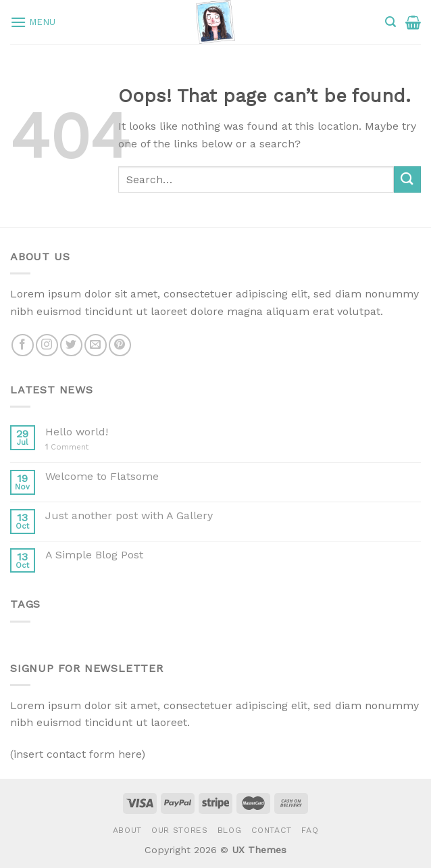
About (127, 830)
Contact (272, 830)
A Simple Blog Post (94, 555)
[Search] (390, 22)
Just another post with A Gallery (129, 515)
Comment (67, 447)
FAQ (310, 830)
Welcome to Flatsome (102, 476)
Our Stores (179, 830)
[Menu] (33, 22)
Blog (229, 830)
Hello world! (77, 432)
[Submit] (407, 179)
